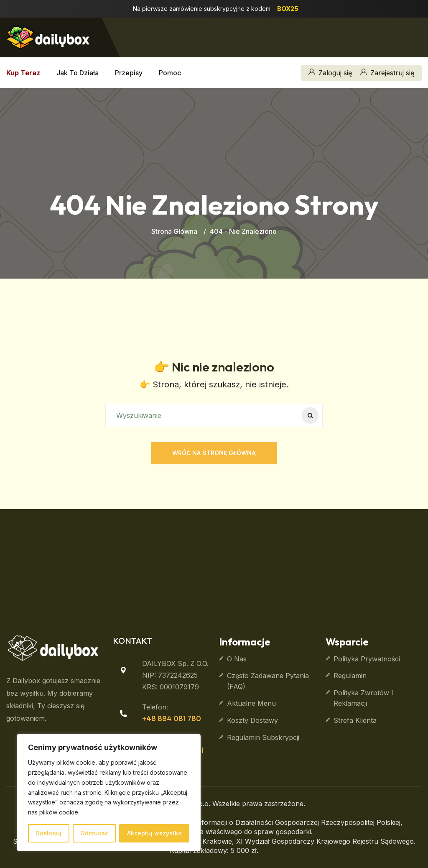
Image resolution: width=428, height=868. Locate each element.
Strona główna (174, 231)
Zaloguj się (330, 73)
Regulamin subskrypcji (263, 737)
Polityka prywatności (367, 659)
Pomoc (170, 73)
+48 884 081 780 (172, 718)
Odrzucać (94, 833)
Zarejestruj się (387, 73)
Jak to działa (78, 73)
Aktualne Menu (251, 703)
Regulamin (350, 676)
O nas (237, 659)
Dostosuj (48, 833)
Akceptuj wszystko (154, 833)
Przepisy (129, 73)
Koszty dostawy (252, 720)
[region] (109, 792)
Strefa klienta (355, 720)
